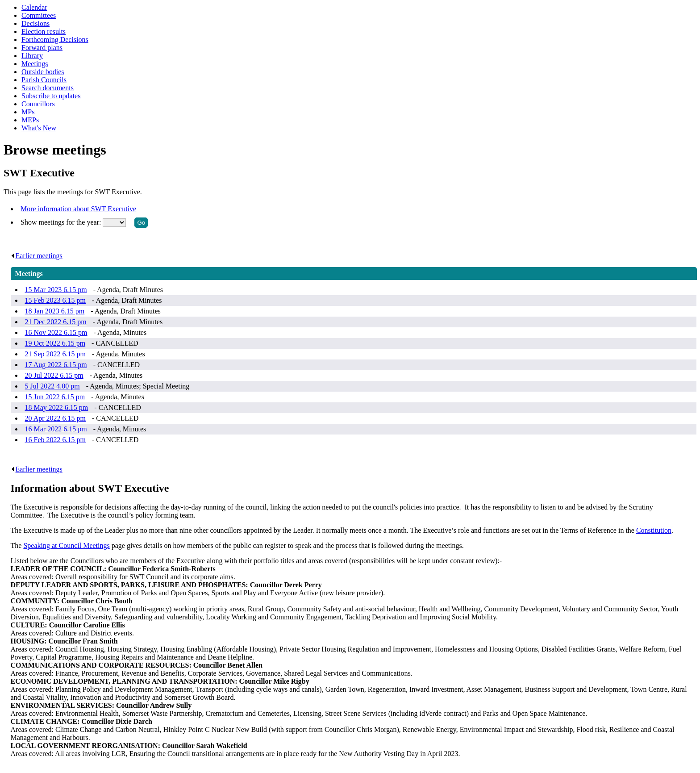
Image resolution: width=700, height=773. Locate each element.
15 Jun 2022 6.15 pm (55, 397)
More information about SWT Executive (78, 209)
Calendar (34, 7)
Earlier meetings (37, 256)
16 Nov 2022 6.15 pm (56, 332)
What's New (39, 128)
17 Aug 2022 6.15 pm (56, 365)
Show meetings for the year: (62, 222)
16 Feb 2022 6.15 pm (55, 440)
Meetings (35, 64)
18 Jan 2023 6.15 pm (55, 311)
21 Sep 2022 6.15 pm (55, 354)
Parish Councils (44, 80)
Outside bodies (43, 72)
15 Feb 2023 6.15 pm (55, 300)
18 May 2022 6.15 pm (57, 407)
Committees (39, 15)
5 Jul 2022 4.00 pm (52, 386)
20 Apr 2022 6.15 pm (55, 418)
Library (32, 56)
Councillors (38, 104)
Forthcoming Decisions (55, 40)
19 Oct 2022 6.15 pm (55, 343)
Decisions (35, 23)
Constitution (654, 530)
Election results (44, 31)
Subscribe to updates (51, 96)
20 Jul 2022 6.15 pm (54, 375)
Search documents (48, 88)
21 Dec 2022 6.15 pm (56, 322)
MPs (28, 112)
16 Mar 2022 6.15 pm (56, 429)
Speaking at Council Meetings (66, 545)
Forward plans (42, 48)
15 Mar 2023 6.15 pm (56, 290)
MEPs (30, 120)
